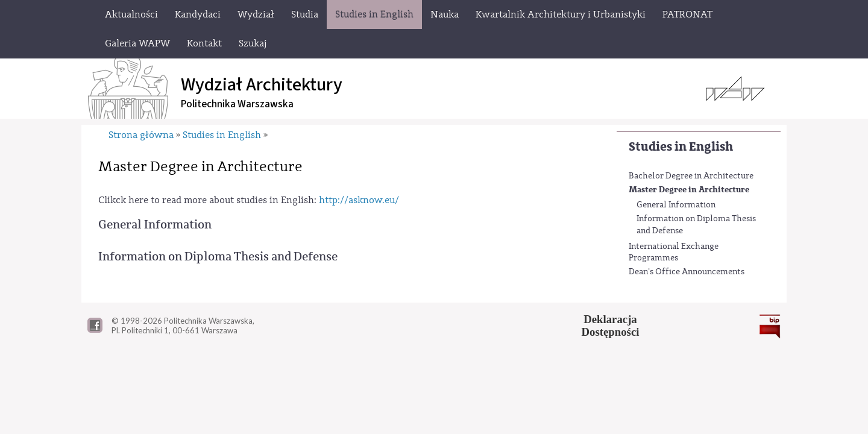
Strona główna (141, 135)
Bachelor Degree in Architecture (691, 176)
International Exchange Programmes (674, 253)
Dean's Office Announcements (687, 272)
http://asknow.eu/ (359, 200)
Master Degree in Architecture (689, 190)
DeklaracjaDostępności (611, 325)
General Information (676, 205)
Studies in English (681, 147)
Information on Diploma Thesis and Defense (696, 225)
